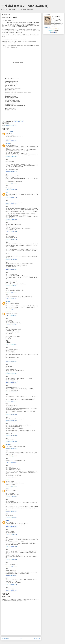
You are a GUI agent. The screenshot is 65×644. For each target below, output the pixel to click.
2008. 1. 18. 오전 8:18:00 (11, 575)
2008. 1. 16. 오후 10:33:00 (11, 220)
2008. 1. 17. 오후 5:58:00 (11, 486)
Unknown (8, 144)
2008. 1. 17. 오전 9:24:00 (11, 383)
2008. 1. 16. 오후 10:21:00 (11, 183)
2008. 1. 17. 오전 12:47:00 (11, 239)
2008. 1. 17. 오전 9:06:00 (11, 362)
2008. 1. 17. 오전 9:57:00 (11, 401)
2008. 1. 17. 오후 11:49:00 (11, 560)
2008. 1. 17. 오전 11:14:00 (11, 442)
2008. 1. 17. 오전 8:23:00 (11, 309)
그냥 (7, 192)
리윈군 (7, 489)
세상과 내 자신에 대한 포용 (11, 125)
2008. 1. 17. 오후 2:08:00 (11, 477)
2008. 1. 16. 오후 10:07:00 (11, 171)
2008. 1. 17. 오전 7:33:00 (11, 292)
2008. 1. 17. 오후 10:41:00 (11, 535)
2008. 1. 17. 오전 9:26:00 (11, 392)
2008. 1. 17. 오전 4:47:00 (11, 286)
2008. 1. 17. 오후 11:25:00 (11, 546)
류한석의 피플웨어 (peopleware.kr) (25, 6)
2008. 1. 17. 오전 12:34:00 (11, 232)
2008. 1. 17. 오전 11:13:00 (11, 435)
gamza (7, 480)
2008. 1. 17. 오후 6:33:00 (11, 497)
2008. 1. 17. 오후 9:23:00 (11, 527)
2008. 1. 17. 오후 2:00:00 (11, 462)
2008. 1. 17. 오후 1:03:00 (11, 456)
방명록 (55, 26)
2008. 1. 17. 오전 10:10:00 (11, 414)
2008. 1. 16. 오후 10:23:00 (11, 204)
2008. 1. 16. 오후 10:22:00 (11, 190)
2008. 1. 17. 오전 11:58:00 (11, 448)
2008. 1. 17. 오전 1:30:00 (11, 270)
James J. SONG (9, 132)
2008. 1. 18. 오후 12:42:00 (11, 584)
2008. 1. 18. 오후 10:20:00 (11, 591)
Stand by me (47, 27)
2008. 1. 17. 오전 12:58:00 (11, 259)
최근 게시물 (5, 638)
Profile (51, 26)
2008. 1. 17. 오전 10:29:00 (11, 421)
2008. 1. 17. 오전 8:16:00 (11, 299)
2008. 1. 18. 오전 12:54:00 (11, 566)
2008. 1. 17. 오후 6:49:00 (11, 511)
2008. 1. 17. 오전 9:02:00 (11, 345)
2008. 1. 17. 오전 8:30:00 (11, 316)
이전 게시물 (37, 638)
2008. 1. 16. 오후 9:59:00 (11, 157)
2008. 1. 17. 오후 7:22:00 (11, 518)
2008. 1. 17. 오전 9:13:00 (11, 374)
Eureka (7, 520)
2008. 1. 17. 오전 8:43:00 (11, 325)
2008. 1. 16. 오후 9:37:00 (11, 141)
